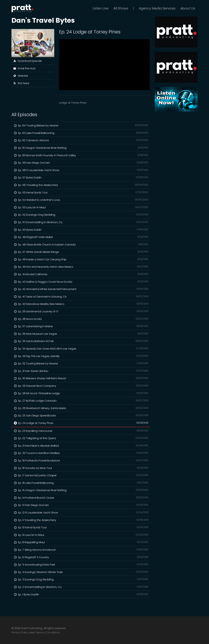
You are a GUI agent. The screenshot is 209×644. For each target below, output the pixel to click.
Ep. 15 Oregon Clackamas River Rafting (81, 490)
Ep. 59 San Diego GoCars (81, 163)
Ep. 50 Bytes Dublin (81, 230)
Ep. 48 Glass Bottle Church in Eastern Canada (81, 245)
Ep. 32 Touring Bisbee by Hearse (81, 363)
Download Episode (27, 61)
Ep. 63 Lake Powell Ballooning (81, 133)
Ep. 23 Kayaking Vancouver (81, 431)
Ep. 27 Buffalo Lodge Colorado (81, 401)
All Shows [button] (121, 8)
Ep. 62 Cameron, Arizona (81, 140)
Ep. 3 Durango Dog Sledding (81, 579)
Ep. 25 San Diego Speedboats (81, 415)
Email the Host (24, 68)
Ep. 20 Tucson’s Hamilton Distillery (81, 453)
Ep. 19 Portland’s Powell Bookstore (81, 460)
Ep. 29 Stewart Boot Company (81, 386)
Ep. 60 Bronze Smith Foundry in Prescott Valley (81, 155)
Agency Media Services (157, 8)
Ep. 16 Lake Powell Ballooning (81, 483)
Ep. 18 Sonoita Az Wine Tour (81, 468)
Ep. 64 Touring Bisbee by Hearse (81, 125)
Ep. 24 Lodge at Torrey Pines (81, 423)
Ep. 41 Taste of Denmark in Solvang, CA (81, 297)
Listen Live (100, 8)
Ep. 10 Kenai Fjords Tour (81, 527)
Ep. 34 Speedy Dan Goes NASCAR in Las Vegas (81, 349)
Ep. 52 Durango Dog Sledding (81, 215)
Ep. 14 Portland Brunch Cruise (81, 498)
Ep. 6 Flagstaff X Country (81, 557)
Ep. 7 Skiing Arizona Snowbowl (81, 550)
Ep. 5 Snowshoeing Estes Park (81, 565)
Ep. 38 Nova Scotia (81, 319)
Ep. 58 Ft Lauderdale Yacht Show (81, 170)
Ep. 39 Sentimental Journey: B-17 (81, 311)
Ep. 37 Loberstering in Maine (81, 326)
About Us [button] (188, 8)
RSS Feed (21, 83)
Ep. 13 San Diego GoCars (81, 505)
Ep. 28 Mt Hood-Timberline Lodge (81, 393)
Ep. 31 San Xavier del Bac (81, 371)
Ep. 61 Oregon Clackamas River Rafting (81, 148)
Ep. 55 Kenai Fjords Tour (81, 192)
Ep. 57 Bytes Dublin (81, 177)
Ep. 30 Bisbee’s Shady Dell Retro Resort (81, 378)
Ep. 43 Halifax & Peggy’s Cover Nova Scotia (81, 282)
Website (21, 76)
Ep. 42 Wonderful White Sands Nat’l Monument (81, 289)
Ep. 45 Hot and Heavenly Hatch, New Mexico (81, 267)
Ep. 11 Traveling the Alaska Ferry (81, 520)
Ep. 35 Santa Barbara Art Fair (81, 341)
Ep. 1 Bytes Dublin (81, 594)
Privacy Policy (20, 632)
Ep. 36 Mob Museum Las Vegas (81, 334)
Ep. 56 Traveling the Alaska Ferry (81, 185)
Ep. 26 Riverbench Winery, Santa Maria (81, 408)
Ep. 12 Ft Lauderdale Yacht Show (81, 513)
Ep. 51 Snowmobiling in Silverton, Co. (81, 222)
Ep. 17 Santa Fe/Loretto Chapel (81, 475)
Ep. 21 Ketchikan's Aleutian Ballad (81, 446)
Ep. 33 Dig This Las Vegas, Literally (81, 356)
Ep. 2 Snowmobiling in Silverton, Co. (81, 587)
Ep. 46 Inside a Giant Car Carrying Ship (81, 259)
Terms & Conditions (48, 632)
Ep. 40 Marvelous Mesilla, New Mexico (81, 304)
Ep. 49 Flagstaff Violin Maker (81, 237)
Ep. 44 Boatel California (81, 274)
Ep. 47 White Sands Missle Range (81, 252)
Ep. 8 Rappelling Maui (81, 542)
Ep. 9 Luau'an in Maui (81, 535)
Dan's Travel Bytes (43, 20)
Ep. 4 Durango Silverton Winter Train (81, 572)
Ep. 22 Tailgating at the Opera (81, 438)
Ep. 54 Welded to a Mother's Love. (81, 200)
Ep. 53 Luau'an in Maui (81, 207)
